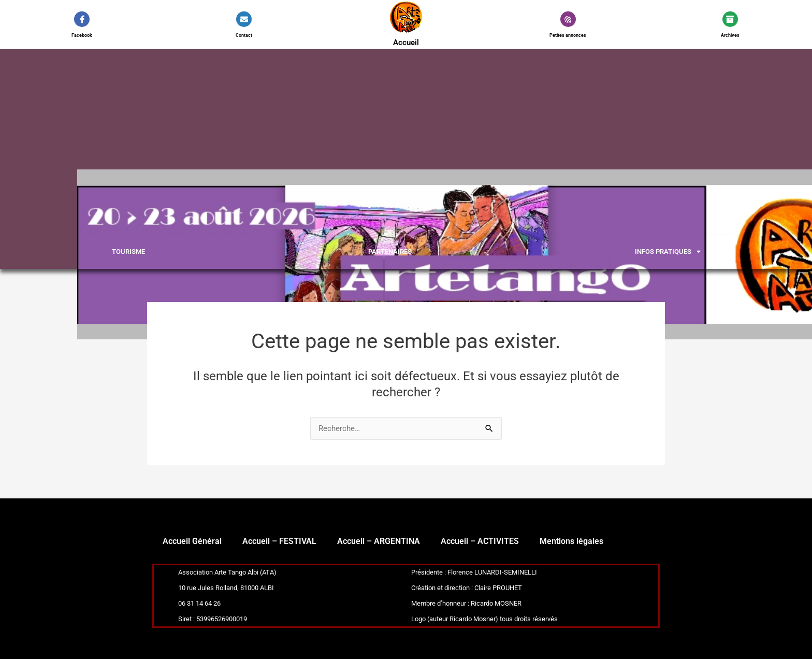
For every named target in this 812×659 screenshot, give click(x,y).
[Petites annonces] (568, 19)
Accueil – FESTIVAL (279, 541)
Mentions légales (571, 541)
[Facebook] (82, 19)
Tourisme (128, 252)
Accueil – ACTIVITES (480, 541)
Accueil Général (192, 541)
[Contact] (244, 19)
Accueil (406, 42)
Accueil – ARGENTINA (379, 541)
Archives (730, 35)
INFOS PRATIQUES (668, 252)
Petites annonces (568, 35)
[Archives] (730, 19)
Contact (244, 35)
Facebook (82, 35)
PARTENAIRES (390, 252)
